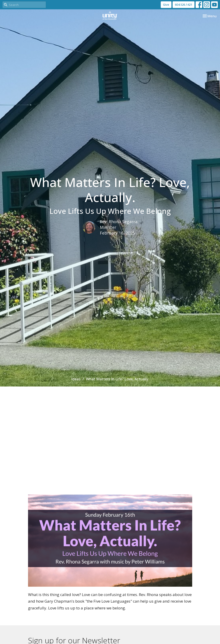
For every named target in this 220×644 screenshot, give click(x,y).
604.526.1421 (184, 5)
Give (166, 5)
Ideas (76, 379)
